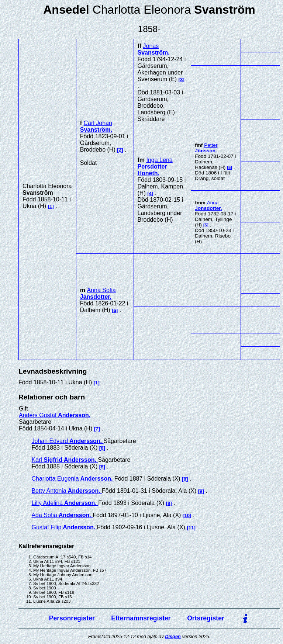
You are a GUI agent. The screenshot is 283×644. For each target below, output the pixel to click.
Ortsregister (206, 618)
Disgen (173, 636)
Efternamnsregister (141, 618)
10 (187, 515)
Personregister (72, 618)
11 (191, 528)
